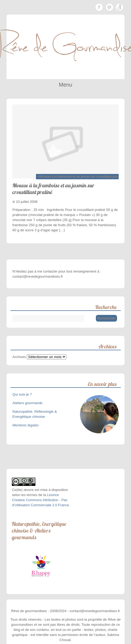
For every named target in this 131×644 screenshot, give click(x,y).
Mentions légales (26, 425)
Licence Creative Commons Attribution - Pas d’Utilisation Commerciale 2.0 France (40, 500)
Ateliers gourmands (27, 403)
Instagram (119, 7)
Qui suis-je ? (23, 394)
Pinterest (109, 7)
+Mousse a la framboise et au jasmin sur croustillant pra (77, 177)
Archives (19, 357)
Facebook (99, 7)
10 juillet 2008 (27, 202)
